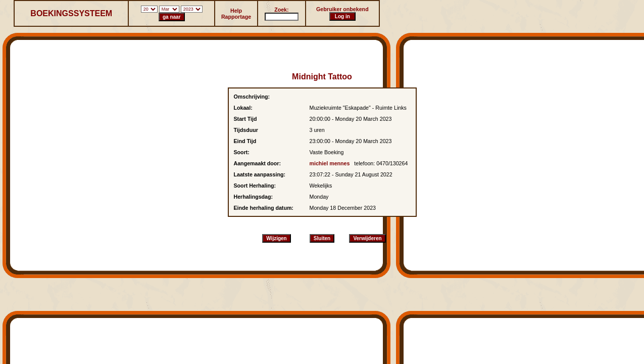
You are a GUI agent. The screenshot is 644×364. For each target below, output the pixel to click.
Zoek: (281, 10)
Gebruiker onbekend (342, 9)
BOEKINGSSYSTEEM (71, 13)
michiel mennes (330, 163)
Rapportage (236, 17)
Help (236, 11)
